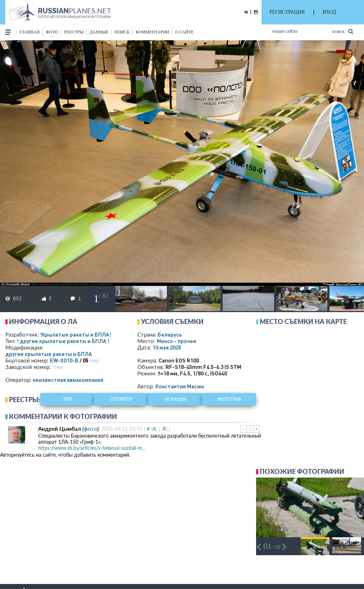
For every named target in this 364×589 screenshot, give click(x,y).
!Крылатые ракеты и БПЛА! (76, 334)
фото (52, 32)
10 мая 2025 (167, 347)
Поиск (343, 31)
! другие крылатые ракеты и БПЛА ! (63, 341)
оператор (121, 399)
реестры (74, 32)
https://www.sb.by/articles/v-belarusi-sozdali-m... (92, 448)
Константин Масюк (180, 386)
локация (175, 399)
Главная (29, 32)
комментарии (152, 32)
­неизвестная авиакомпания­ (68, 380)
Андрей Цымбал (60, 429)
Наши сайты (285, 31)
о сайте (184, 32)
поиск (122, 32)
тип (94, 360)
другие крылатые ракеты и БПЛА (49, 354)
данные (99, 32)
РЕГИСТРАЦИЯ (287, 12)
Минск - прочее (177, 341)
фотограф (229, 399)
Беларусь (170, 334)
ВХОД (329, 12)
